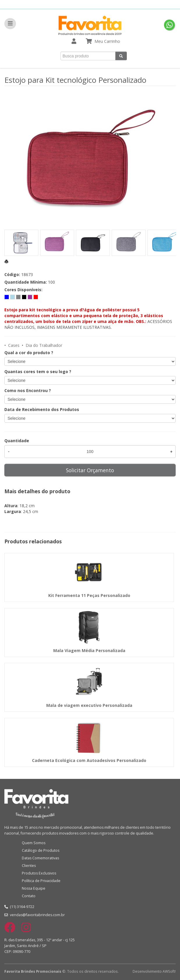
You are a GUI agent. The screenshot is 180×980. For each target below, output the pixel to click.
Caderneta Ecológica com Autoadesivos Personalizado (89, 760)
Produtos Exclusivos (39, 873)
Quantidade (17, 441)
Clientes (29, 866)
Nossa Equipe (34, 888)
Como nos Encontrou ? (28, 390)
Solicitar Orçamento (90, 470)
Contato (29, 896)
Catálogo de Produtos (41, 850)
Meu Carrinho (107, 41)
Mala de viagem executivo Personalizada (89, 705)
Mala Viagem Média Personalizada (89, 650)
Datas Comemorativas (40, 858)
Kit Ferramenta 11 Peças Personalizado (89, 595)
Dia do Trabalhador (44, 345)
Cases (14, 345)
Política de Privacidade (41, 881)
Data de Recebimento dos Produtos (42, 409)
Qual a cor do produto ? (29, 353)
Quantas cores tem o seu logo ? (38, 372)
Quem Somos (34, 843)
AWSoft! (169, 971)
